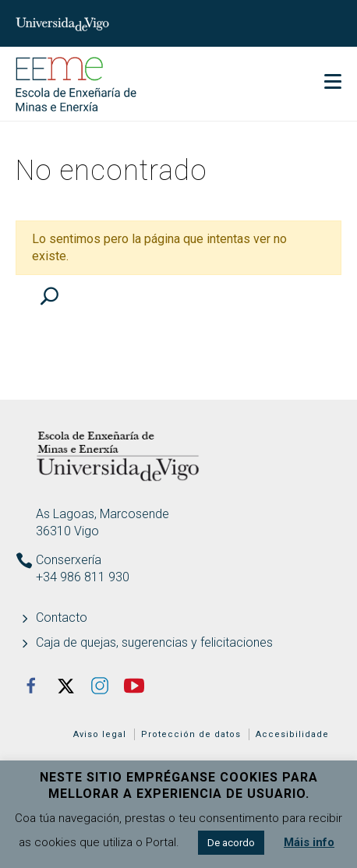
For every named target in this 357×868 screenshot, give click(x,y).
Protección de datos (191, 734)
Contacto (62, 617)
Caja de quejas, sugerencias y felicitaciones (154, 642)
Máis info (309, 842)
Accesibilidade (292, 734)
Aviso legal (100, 734)
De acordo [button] (231, 843)
